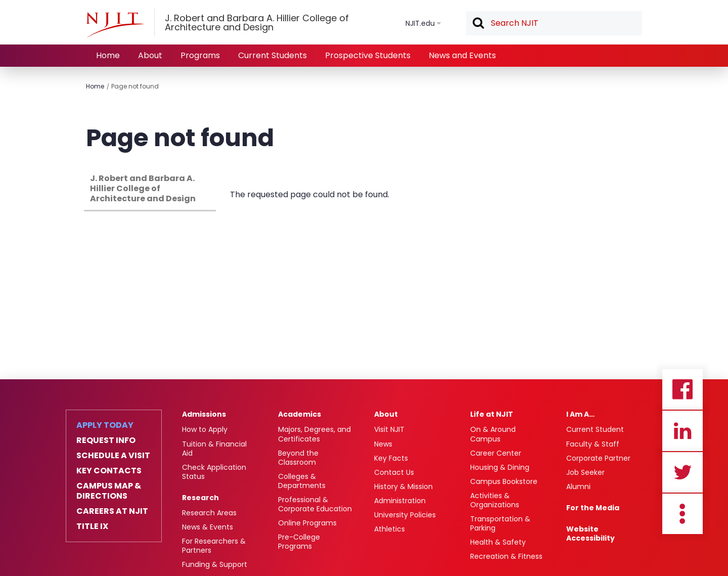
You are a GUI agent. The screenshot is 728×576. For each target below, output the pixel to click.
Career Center (496, 453)
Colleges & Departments (302, 481)
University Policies (405, 515)
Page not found (135, 86)
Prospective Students (368, 55)
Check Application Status (214, 472)
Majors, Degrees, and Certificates (314, 434)
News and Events (462, 55)
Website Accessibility (590, 534)
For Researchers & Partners (214, 546)
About (150, 55)
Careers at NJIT (112, 511)
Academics (300, 414)
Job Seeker (585, 472)
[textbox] (554, 23)
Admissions (204, 414)
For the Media (593, 508)
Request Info (106, 440)
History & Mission (403, 486)
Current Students (272, 55)
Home (108, 55)
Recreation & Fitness (506, 556)
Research (200, 498)
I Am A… (580, 414)
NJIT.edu (420, 23)
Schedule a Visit (113, 456)
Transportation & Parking (500, 523)
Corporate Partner (598, 458)
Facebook (682, 389)
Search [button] (478, 24)
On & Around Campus (493, 434)
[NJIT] (115, 25)
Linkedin (682, 431)
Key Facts (391, 458)
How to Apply (205, 429)
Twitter (682, 472)
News (383, 444)
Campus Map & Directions (109, 491)
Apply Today (105, 425)
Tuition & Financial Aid (214, 449)
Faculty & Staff (593, 444)
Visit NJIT (389, 429)
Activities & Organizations (495, 500)
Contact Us (394, 472)
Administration (400, 501)
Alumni (578, 486)
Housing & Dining (500, 467)
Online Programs (307, 523)
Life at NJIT (492, 414)
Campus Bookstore (504, 481)
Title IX (92, 526)
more (682, 514)
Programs (200, 55)
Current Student (595, 429)
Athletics (390, 529)
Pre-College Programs (299, 542)
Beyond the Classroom (298, 458)
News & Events (208, 527)
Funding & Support (215, 564)
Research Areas (209, 513)
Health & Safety (498, 542)
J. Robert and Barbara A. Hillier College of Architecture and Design (143, 188)
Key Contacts (109, 471)
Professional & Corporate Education (315, 504)
